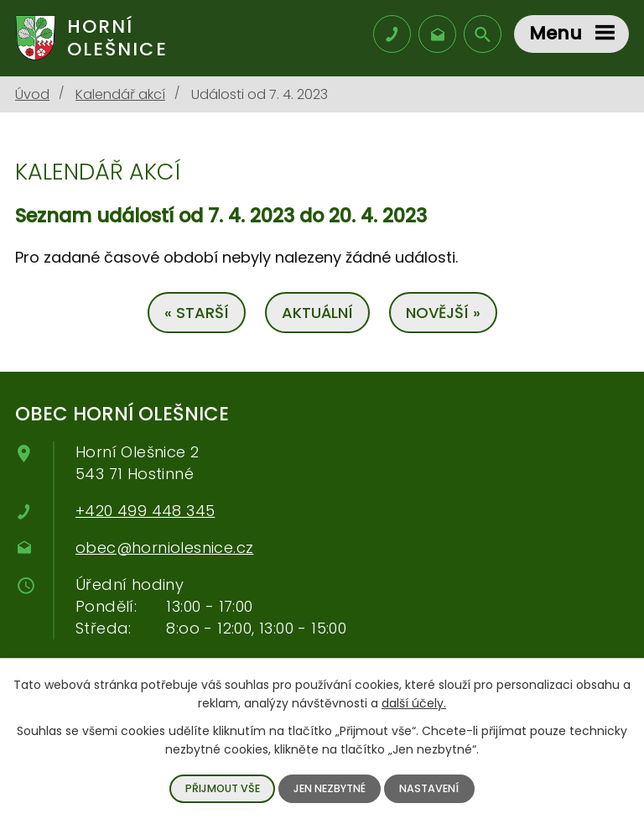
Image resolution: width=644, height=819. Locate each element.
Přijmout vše (223, 788)
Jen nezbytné (330, 788)
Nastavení (429, 788)
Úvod (32, 94)
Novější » (443, 313)
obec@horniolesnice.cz (164, 548)
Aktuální (317, 313)
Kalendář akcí (120, 94)
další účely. (414, 703)
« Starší (197, 313)
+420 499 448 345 (145, 511)
